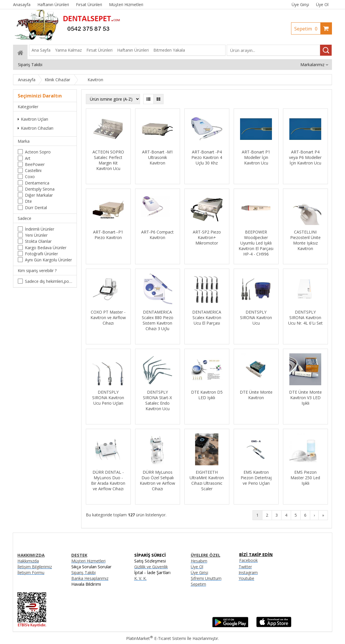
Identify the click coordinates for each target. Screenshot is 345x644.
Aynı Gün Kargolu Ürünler (48, 260)
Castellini (33, 170)
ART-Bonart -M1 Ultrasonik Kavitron (158, 157)
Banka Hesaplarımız (90, 578)
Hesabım (199, 561)
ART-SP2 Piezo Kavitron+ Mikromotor (207, 237)
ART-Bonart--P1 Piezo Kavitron (108, 235)
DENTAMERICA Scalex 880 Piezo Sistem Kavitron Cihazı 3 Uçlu (158, 320)
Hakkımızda (28, 561)
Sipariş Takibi (83, 572)
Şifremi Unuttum (206, 578)
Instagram (248, 572)
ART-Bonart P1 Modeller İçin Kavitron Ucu (256, 157)
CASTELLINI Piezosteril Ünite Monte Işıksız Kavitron (305, 240)
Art (28, 158)
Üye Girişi (300, 4)
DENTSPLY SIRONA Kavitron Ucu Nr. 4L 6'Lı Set (305, 318)
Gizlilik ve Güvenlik (151, 567)
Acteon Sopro (38, 152)
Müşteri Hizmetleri (88, 561)
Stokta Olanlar (38, 241)
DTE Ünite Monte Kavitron (256, 395)
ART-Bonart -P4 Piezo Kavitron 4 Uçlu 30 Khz (207, 157)
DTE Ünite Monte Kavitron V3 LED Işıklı (305, 398)
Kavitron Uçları (33, 119)
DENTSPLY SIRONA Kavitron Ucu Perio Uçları (108, 398)
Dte (28, 201)
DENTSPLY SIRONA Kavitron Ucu (256, 318)
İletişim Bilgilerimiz (35, 567)
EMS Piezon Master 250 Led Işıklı (305, 478)
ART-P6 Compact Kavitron (157, 235)
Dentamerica (37, 183)
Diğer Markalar (39, 195)
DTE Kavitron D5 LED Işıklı (207, 395)
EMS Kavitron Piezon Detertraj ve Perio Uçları (256, 478)
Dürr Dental (36, 208)
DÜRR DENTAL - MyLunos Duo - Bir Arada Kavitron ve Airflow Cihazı (108, 480)
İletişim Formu (31, 572)
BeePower (35, 164)
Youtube (246, 578)
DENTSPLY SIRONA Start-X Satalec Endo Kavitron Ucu (157, 400)
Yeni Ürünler (36, 235)
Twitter (245, 567)
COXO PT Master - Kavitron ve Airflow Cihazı (108, 318)
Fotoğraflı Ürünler (41, 254)
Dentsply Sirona (40, 189)
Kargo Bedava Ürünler (46, 248)
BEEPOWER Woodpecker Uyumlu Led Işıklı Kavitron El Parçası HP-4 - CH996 (256, 243)
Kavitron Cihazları (36, 128)
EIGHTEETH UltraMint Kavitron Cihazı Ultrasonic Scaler (207, 480)
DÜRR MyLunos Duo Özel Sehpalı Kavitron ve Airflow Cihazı (157, 480)
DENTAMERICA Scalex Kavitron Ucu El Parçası (207, 318)
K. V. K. (140, 578)
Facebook (248, 560)
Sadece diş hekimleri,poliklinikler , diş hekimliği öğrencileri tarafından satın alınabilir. (49, 281)
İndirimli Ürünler (40, 229)
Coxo (30, 177)
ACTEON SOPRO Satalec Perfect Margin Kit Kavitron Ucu (108, 160)
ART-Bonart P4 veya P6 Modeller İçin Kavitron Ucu (305, 157)
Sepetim (307, 29)
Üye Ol (322, 4)
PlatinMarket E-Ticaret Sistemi (156, 638)
